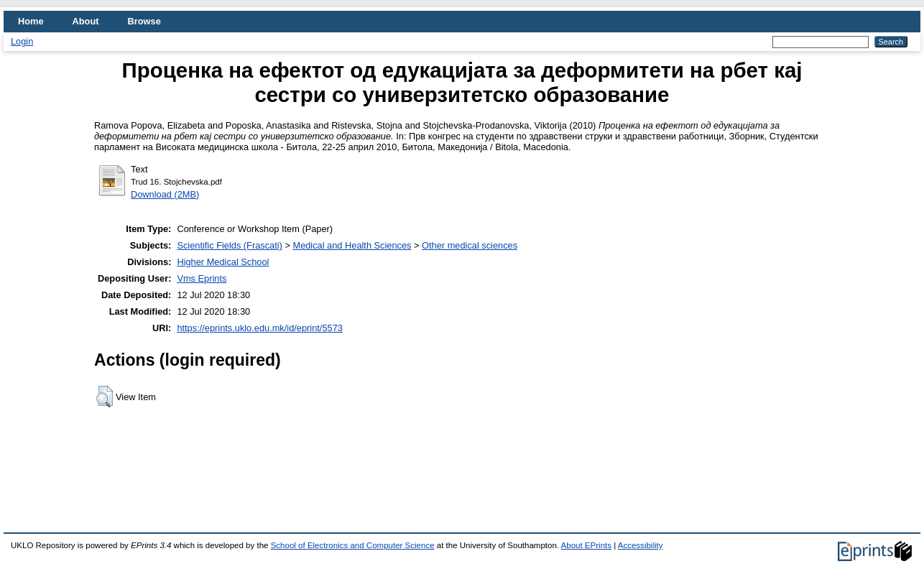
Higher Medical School (223, 262)
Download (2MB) (165, 194)
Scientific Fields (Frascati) (229, 245)
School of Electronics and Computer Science (353, 545)
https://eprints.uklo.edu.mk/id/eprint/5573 (259, 328)
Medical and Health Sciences (352, 245)
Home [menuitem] (31, 21)
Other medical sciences (470, 245)
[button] (105, 397)
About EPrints (586, 545)
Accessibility (641, 545)
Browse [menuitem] (144, 21)
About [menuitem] (86, 21)
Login (22, 41)
